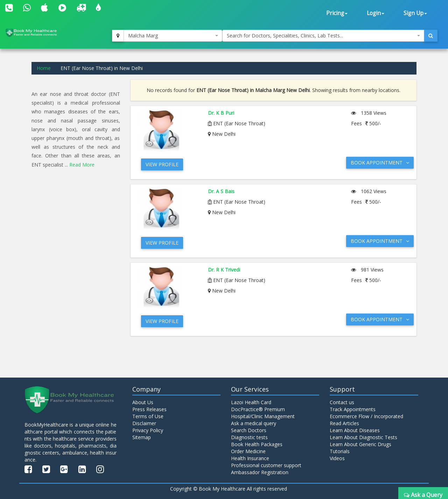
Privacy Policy (148, 430)
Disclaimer (144, 423)
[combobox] (173, 36)
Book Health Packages (257, 444)
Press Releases (149, 409)
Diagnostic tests (249, 437)
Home (44, 68)
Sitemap (142, 437)
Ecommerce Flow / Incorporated (366, 416)
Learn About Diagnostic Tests (363, 437)
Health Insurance (250, 458)
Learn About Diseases (355, 430)
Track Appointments (353, 409)
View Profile (162, 164)
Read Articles (344, 423)
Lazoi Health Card (251, 402)
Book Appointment (380, 163)
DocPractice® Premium (258, 409)
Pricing (337, 13)
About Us (143, 402)
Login (376, 13)
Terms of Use (148, 416)
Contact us (342, 402)
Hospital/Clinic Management (263, 416)
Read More (82, 165)
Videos (337, 458)
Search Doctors (249, 430)
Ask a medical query (254, 423)
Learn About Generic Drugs (360, 444)
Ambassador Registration (260, 472)
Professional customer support (266, 465)
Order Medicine (248, 451)
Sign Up (415, 13)
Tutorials (340, 451)
